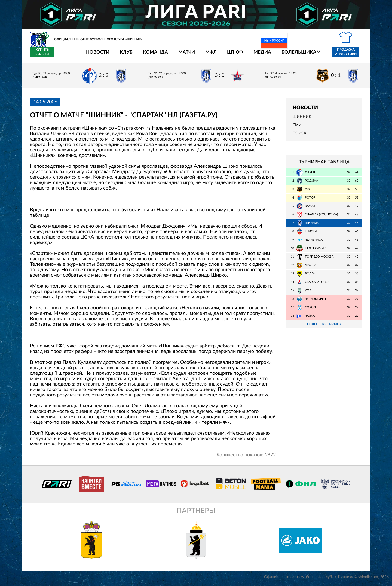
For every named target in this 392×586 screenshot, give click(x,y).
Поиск (299, 136)
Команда (124, 55)
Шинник (302, 120)
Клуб (94, 55)
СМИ (297, 128)
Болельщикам (269, 55)
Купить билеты (350, 55)
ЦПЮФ (203, 55)
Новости (66, 55)
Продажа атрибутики (314, 55)
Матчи (155, 55)
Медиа (230, 55)
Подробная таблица (324, 327)
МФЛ (179, 55)
